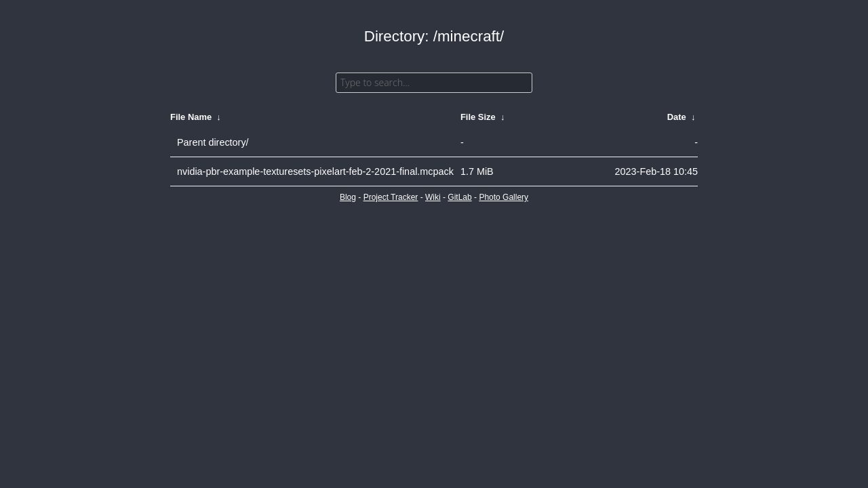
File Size (478, 117)
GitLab (459, 197)
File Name (191, 117)
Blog (348, 197)
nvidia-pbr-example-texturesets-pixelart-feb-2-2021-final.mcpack (315, 171)
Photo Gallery (504, 197)
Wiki (433, 197)
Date (677, 117)
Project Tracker (391, 197)
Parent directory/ (213, 142)
